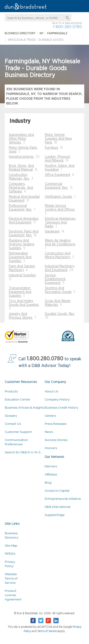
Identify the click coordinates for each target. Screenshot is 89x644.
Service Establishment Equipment (55, 279)
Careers (50, 416)
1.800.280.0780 (45, 359)
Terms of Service (47, 631)
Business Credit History (61, 408)
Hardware (52, 232)
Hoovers (51, 448)
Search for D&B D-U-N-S (23, 452)
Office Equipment (58, 175)
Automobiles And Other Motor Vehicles (21, 139)
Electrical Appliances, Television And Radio (61, 223)
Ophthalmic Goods (59, 197)
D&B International (58, 507)
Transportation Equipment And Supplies (20, 292)
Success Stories (56, 440)
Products (11, 391)
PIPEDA (10, 554)
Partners (51, 466)
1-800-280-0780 (67, 27)
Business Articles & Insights (24, 408)
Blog (48, 483)
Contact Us (13, 424)
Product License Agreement (13, 595)
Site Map (11, 546)
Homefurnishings (21, 157)
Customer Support (18, 432)
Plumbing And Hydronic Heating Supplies (21, 244)
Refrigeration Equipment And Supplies (20, 257)
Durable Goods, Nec (60, 314)
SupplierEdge (55, 515)
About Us (51, 391)
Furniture (52, 148)
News (49, 432)
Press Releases (56, 424)
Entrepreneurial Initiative (63, 499)
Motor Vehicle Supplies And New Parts (58, 139)
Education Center (18, 399)
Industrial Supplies (22, 275)
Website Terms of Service (11, 578)
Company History (57, 399)
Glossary (11, 416)
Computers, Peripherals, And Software (21, 188)
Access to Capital (57, 491)
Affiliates (51, 474)
